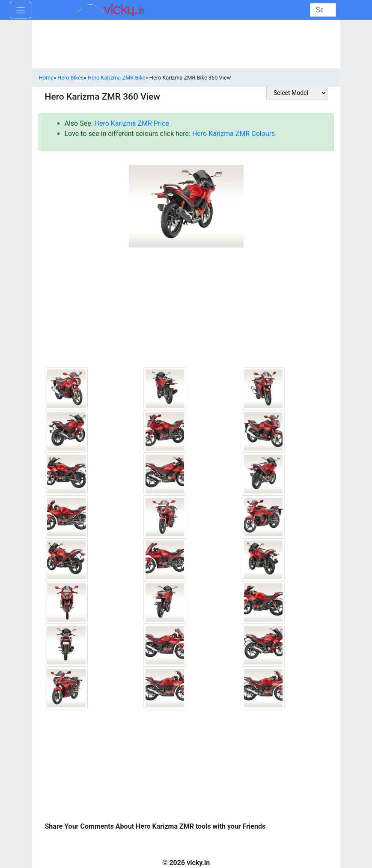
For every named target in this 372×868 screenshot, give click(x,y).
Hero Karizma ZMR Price (132, 123)
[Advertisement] (186, 311)
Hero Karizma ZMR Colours (234, 134)
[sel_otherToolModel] (297, 93)
